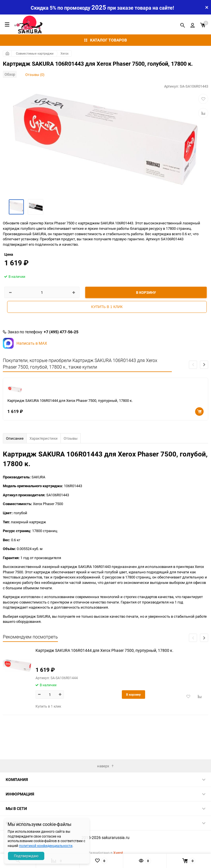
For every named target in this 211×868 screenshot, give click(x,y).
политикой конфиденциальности (46, 846)
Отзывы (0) (35, 75)
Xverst (118, 853)
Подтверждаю (26, 856)
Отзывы (71, 438)
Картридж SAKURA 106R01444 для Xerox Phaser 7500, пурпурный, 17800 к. (70, 400)
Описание (15, 438)
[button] (204, 365)
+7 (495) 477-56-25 (61, 332)
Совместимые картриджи (35, 53)
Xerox (64, 53)
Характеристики (44, 438)
